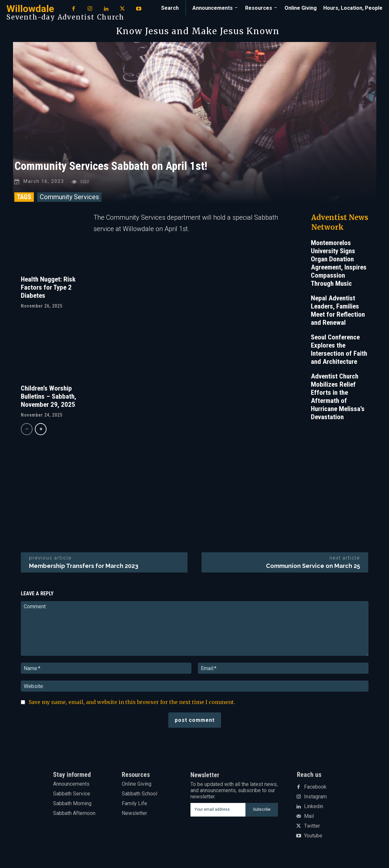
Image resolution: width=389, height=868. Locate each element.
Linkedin (314, 808)
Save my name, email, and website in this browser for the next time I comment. (132, 703)
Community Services (69, 198)
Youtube (313, 837)
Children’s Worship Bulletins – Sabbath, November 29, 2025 (49, 397)
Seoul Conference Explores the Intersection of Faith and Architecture (339, 350)
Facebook (315, 788)
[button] (170, 8)
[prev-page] (27, 430)
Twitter (312, 827)
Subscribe (262, 811)
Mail (309, 818)
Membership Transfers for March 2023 (84, 567)
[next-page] (41, 430)
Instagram (315, 798)
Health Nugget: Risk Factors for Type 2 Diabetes (48, 288)
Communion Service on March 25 (313, 567)
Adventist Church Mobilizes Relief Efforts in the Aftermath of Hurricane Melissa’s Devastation (338, 398)
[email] (218, 811)
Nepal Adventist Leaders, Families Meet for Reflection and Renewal (338, 311)
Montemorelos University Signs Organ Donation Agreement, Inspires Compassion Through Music (339, 264)
